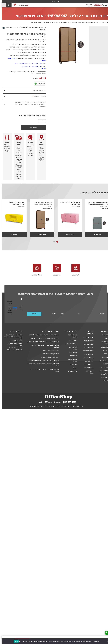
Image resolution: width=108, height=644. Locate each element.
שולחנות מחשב (87, 347)
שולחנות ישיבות (87, 354)
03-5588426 (12, 341)
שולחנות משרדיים (86, 337)
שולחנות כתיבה (87, 344)
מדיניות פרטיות (102, 371)
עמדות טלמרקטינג (70, 344)
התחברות (88, 6)
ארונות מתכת (85, 22)
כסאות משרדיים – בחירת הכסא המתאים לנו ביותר (42, 335)
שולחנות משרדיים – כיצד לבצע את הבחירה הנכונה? (41, 342)
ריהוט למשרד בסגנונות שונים (49, 357)
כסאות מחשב (87, 361)
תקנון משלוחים (103, 361)
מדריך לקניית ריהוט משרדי (49, 354)
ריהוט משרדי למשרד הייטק (49, 350)
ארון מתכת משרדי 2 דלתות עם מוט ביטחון (26, 63)
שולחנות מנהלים (87, 351)
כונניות (73, 368)
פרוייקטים (104, 350)
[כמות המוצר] (40, 121)
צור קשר (104, 381)
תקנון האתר (103, 357)
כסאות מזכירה (87, 368)
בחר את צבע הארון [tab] (38, 91)
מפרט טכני (41, 68)
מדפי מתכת (72, 356)
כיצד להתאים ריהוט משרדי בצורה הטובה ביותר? (43, 338)
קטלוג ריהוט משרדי (96, 22)
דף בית (105, 22)
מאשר (14, 641)
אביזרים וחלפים (71, 371)
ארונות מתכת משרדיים (74, 22)
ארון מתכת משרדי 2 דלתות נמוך (29, 67)
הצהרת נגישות (103, 367)
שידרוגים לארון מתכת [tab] (37, 96)
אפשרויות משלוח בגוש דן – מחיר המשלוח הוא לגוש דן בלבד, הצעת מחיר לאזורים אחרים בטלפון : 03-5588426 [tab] (29, 104)
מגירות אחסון (71, 365)
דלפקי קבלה (72, 340)
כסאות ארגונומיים (86, 364)
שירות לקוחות (103, 377)
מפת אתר (104, 364)
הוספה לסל (32, 128)
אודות (105, 338)
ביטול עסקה (103, 374)
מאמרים (105, 354)
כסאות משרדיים (87, 358)
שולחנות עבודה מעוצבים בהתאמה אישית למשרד (43, 361)
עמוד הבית (104, 335)
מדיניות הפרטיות (13, 308)
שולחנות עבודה (87, 341)
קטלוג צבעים (103, 347)
